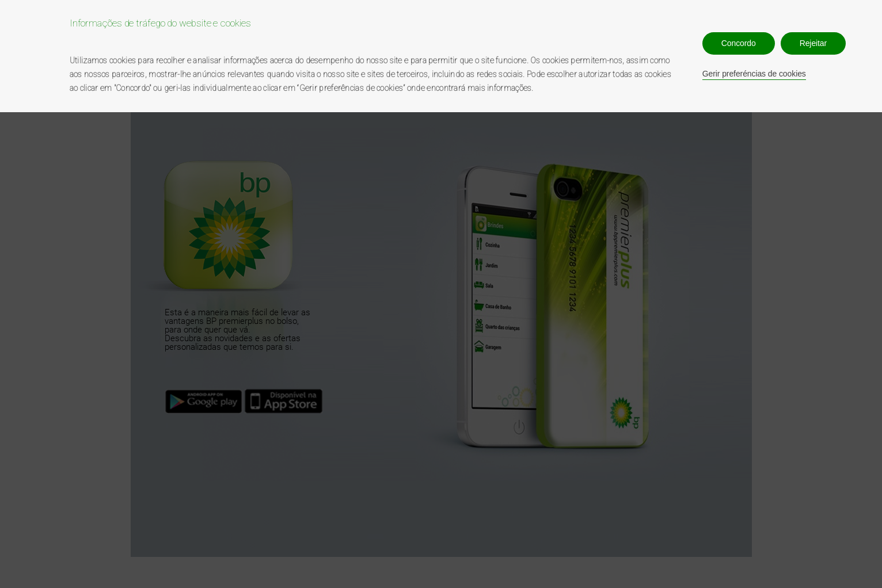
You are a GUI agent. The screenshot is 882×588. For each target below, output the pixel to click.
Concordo (739, 43)
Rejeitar (813, 43)
